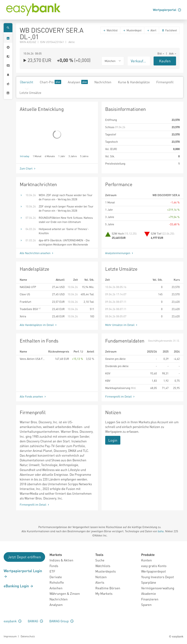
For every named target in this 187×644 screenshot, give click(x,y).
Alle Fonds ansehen (33, 396)
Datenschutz (28, 636)
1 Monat (37, 156)
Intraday (25, 156)
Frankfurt (25, 302)
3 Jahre (73, 156)
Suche (100, 560)
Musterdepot (132, 30)
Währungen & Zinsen (65, 593)
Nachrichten (103, 82)
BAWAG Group (61, 621)
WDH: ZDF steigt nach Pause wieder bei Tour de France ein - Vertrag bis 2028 (66, 197)
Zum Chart (28, 168)
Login (113, 440)
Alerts (100, 582)
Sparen (146, 605)
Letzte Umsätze (30, 93)
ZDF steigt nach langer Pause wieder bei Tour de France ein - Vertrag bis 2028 (66, 208)
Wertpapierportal (167, 10)
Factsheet (169, 30)
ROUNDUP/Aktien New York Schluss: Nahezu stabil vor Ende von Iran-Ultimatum (66, 220)
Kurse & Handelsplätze (134, 82)
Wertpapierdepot (153, 571)
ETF (52, 571)
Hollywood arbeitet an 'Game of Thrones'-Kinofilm (64, 231)
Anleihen (56, 588)
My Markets (104, 593)
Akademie (149, 593)
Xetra (23, 316)
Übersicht (27, 82)
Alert (152, 30)
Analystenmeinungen (120, 253)
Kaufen (165, 61)
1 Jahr (62, 156)
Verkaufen (139, 61)
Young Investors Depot (158, 577)
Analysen (78, 82)
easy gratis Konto (154, 566)
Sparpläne (149, 582)
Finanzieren (150, 599)
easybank (13, 621)
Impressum (10, 636)
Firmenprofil (165, 82)
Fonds (54, 566)
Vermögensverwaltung (158, 588)
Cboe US (25, 294)
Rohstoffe (57, 582)
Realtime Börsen (108, 588)
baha (161, 531)
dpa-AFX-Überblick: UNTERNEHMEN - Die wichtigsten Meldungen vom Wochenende (64, 242)
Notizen (101, 577)
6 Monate (50, 156)
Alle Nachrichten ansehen (37, 253)
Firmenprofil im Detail (120, 396)
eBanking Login (19, 586)
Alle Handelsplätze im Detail (39, 325)
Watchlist (110, 30)
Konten (146, 560)
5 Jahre (84, 156)
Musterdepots (106, 571)
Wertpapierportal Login (23, 573)
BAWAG (35, 621)
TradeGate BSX (30, 309)
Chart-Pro (50, 82)
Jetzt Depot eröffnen (24, 557)
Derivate (56, 577)
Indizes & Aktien (61, 560)
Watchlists (103, 566)
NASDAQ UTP (28, 287)
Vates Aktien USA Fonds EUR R (33, 359)
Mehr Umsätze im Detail (122, 325)
